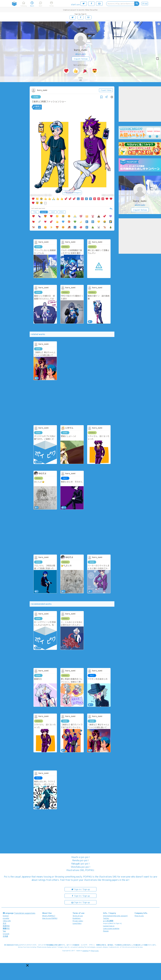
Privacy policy (78, 921)
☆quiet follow (81, 59)
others (62, 212)
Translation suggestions (25, 913)
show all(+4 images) (72, 193)
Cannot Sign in (109, 926)
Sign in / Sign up (80, 889)
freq (35, 212)
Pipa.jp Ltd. (139, 916)
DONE (36, 97)
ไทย (4, 931)
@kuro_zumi (81, 54)
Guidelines (77, 918)
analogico (86, 951)
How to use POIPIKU (50, 918)
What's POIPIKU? (49, 916)
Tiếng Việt (7, 921)
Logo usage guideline (111, 928)
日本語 (5, 936)
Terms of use (78, 916)
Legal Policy (77, 923)
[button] (27, 965)
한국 (5, 923)
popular (44, 212)
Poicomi (106, 931)
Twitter (106, 918)
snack (53, 212)
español (6, 918)
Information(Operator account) (115, 916)
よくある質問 (108, 921)
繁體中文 (6, 928)
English (6, 916)
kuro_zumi (81, 50)
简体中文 (6, 926)
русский (6, 934)
